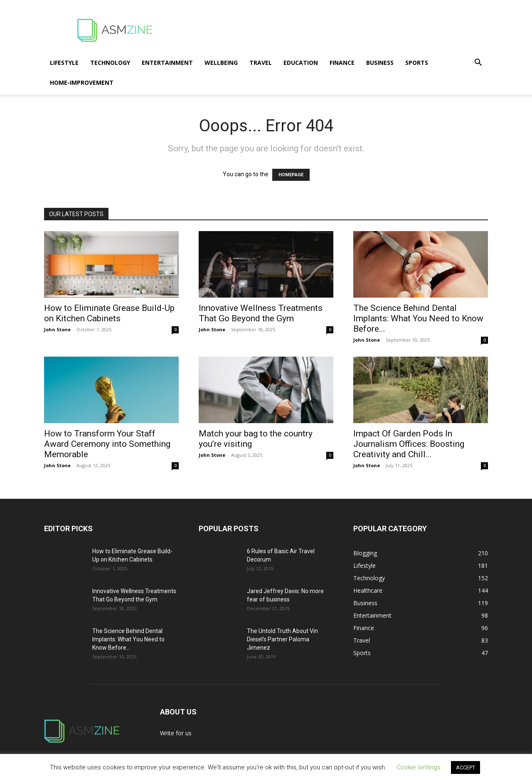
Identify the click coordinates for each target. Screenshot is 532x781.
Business (380, 63)
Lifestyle (64, 63)
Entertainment (167, 63)
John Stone (57, 329)
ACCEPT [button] (465, 767)
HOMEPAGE (291, 175)
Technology (110, 63)
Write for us (176, 733)
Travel (261, 63)
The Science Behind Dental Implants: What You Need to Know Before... (418, 318)
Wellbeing (221, 63)
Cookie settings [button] (419, 767)
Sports (417, 63)
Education (301, 63)
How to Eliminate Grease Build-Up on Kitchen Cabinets (109, 313)
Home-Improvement (82, 83)
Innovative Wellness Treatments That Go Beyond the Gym (261, 313)
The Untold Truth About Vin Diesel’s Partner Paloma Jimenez (282, 639)
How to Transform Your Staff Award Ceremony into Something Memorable (107, 444)
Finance (342, 63)
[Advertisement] (337, 30)
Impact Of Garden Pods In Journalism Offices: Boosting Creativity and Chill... (409, 444)
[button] (478, 63)
